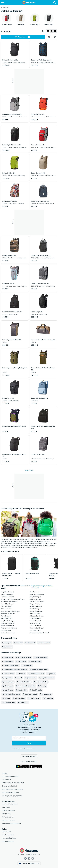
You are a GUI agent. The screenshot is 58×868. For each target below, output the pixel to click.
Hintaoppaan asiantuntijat (11, 823)
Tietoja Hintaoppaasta (10, 776)
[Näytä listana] (52, 31)
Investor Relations (8, 810)
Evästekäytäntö (8, 835)
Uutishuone (6, 807)
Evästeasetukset (8, 841)
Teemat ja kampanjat (10, 804)
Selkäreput (6, 7)
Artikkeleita (6, 814)
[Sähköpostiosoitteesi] (29, 738)
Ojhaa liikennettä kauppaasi (12, 789)
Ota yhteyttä (6, 779)
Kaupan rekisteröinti (9, 786)
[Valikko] (3, 2)
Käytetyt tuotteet (8, 820)
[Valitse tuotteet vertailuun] (49, 37)
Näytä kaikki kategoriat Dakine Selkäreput (42, 587)
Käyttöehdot (6, 832)
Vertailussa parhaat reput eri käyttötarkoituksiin (23, 508)
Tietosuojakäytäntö (9, 838)
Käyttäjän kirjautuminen (10, 792)
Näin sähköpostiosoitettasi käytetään (23, 749)
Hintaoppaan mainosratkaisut (13, 783)
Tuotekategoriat (8, 817)
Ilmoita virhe (29, 470)
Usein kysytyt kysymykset (12, 796)
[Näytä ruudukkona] (48, 31)
